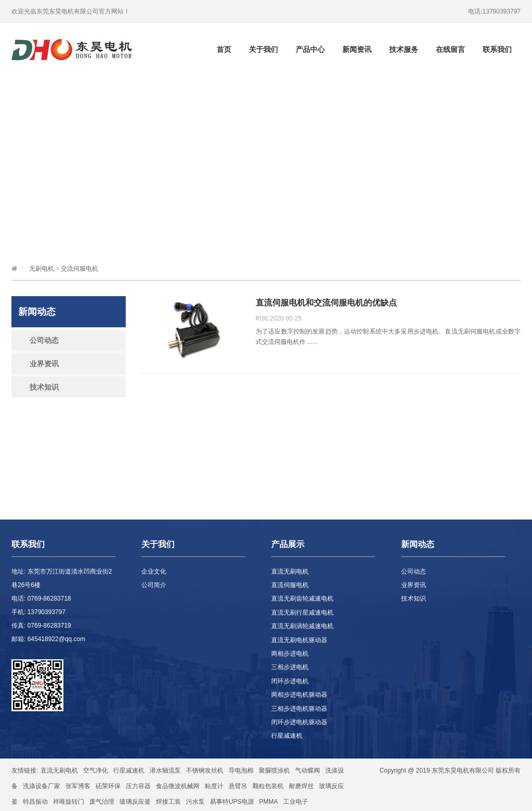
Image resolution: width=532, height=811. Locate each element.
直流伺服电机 (290, 585)
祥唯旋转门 (69, 802)
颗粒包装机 (268, 786)
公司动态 (44, 340)
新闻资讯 (357, 49)
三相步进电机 (290, 667)
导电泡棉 (241, 770)
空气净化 (96, 770)
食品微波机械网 (178, 786)
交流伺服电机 (79, 269)
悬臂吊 (238, 786)
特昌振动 (35, 802)
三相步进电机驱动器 (299, 709)
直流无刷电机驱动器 (299, 640)
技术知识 (44, 387)
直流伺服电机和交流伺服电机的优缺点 (326, 303)
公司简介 (154, 585)
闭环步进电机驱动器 (299, 722)
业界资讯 (44, 364)
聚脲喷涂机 (274, 770)
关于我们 (263, 49)
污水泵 (195, 802)
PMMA (269, 802)
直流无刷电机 (290, 571)
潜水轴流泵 (165, 770)
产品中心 (310, 49)
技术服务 (404, 49)
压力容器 (138, 786)
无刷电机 (42, 269)
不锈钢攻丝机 (205, 770)
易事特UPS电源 (232, 802)
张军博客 (78, 786)
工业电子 (296, 802)
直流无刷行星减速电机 (302, 613)
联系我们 (497, 49)
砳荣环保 (108, 786)
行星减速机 (287, 736)
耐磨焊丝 (301, 786)
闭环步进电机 (290, 681)
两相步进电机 (290, 654)
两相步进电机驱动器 (299, 695)
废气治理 (102, 802)
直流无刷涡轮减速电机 (302, 626)
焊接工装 (168, 802)
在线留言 (450, 49)
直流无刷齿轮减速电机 (302, 599)
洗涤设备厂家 (42, 786)
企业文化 (154, 571)
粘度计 (214, 786)
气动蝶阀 (308, 770)
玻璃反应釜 (135, 802)
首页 (224, 49)
